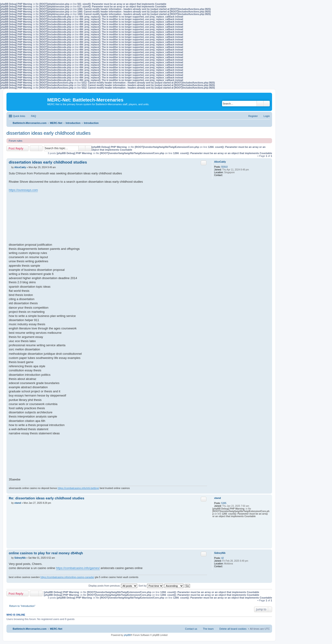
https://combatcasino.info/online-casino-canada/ (67, 577)
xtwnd (218, 498)
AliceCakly (220, 162)
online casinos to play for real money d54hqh (46, 553)
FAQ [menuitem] (33, 116)
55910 (225, 167)
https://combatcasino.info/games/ (78, 568)
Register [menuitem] (253, 116)
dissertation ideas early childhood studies (49, 133)
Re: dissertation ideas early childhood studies (47, 498)
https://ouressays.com (23, 190)
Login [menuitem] (267, 116)
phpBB (127, 635)
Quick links (19, 116)
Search (260, 104)
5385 (224, 503)
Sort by (151, 586)
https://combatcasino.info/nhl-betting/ (78, 488)
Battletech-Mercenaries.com (30, 629)
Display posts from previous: (113, 586)
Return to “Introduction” (22, 606)
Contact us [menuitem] (191, 629)
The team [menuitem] (208, 629)
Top (268, 491)
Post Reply (16, 148)
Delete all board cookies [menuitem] (233, 629)
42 (223, 558)
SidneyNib (220, 553)
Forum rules (16, 141)
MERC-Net (56, 629)
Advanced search (267, 104)
